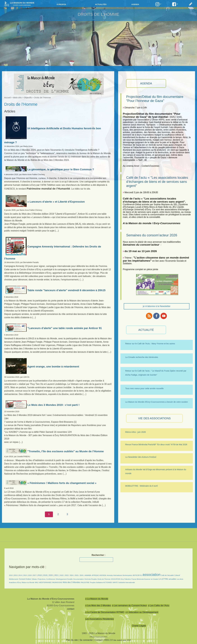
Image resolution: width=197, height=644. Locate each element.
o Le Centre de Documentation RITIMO (105, 612)
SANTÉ (115, 582)
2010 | (11, 575)
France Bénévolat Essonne (141, 579)
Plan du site (72, 640)
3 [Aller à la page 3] (67, 514)
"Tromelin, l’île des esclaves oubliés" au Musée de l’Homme (55, 451)
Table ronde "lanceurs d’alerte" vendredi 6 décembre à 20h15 (56, 290)
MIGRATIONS (57, 582)
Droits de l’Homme (104, 579)
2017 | (35, 575)
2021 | (57, 575)
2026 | (82, 575)
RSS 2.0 (108, 640)
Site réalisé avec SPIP (122, 640)
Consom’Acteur (25, 579)
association (151, 575)
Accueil (7, 98)
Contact (99, 640)
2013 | (16, 575)
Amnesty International (114, 575)
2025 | (77, 575)
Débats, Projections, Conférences (43, 579)
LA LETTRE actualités (167, 579)
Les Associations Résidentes (100, 619)
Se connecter (86, 640)
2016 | (30, 575)
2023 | (67, 575)
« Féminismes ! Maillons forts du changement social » (51, 483)
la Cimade (154, 579)
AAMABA (88, 575)
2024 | (72, 575)
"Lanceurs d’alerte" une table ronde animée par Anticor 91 (54, 328)
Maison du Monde (28, 582)
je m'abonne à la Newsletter (157, 306)
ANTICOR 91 (137, 575)
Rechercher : (99, 555)
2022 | (62, 575)
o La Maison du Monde (97, 599)
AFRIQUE (95, 575)
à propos (61, 4)
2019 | (46, 575)
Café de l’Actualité (167, 575)
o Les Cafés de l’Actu (159, 606)
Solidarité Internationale (127, 582)
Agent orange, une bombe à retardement (42, 367)
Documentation (79, 579)
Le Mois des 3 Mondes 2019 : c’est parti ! (43, 405)
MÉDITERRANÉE (45, 582)
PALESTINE (85, 582)
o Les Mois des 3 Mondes (98, 606)
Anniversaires (127, 575)
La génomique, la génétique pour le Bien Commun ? (50, 169)
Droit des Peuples (91, 579)
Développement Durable (64, 579)
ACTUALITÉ (146, 330)
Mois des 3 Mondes (71, 582)
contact (71, 609)
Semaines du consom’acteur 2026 (152, 235)
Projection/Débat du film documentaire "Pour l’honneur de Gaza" (155, 99)
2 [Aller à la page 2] (58, 514)
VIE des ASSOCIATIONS (154, 418)
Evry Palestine (126, 579)
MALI (37, 582)
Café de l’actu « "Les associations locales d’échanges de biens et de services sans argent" (157, 182)
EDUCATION (116, 579)
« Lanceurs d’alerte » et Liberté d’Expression (45, 202)
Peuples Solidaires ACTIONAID (101, 582)
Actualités (101, 4)
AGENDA (146, 83)
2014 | (21, 575)
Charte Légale (139, 626)
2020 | (51, 575)
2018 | (40, 575)
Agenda (135, 4)
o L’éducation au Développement (142, 612)
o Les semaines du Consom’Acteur (129, 606)
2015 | (26, 575)
